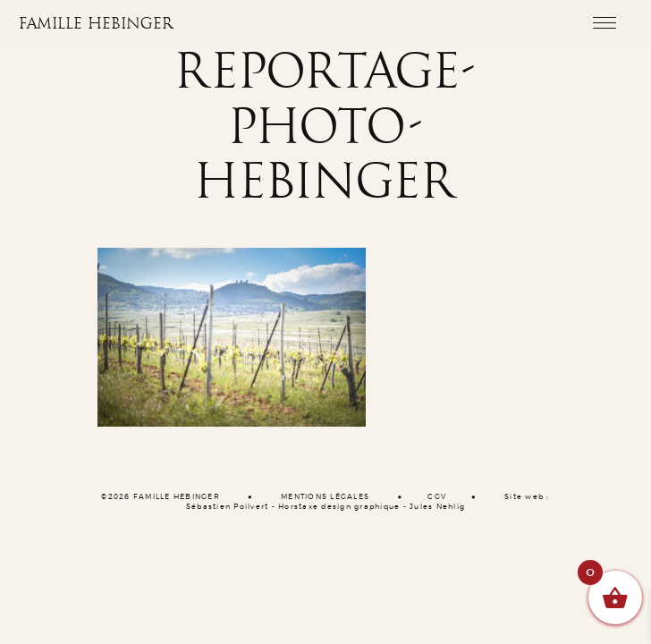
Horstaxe (298, 507)
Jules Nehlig (437, 507)
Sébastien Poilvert (228, 507)
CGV (437, 497)
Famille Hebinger (96, 24)
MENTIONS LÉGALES (325, 497)
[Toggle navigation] (604, 22)
